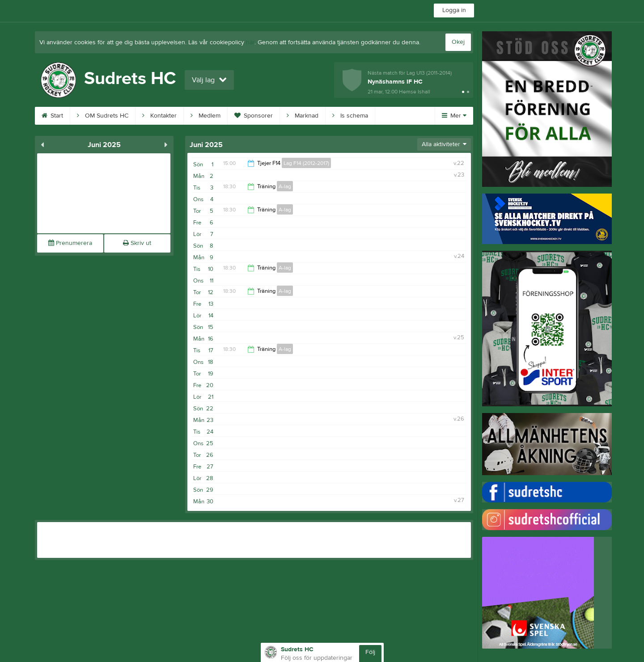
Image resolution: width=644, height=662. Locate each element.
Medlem (205, 116)
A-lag (285, 186)
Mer (454, 116)
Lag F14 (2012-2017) (306, 163)
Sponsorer (254, 116)
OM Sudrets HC (103, 116)
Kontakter (159, 116)
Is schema (350, 116)
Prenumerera (70, 243)
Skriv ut (137, 243)
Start (52, 116)
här (250, 42)
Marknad (303, 116)
